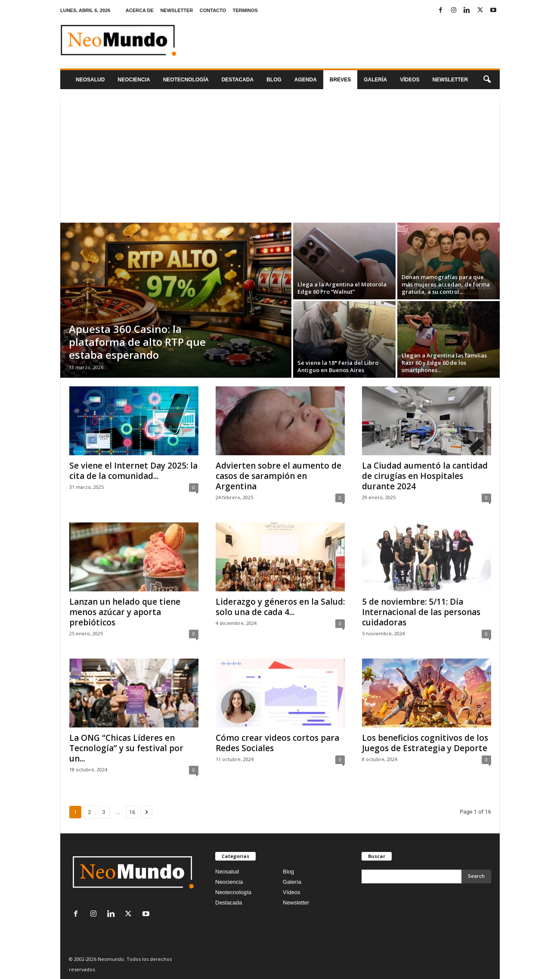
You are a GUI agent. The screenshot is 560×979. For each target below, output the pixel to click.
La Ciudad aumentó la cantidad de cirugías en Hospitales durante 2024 (425, 476)
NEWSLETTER (176, 10)
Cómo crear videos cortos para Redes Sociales (277, 743)
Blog (274, 80)
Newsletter (296, 903)
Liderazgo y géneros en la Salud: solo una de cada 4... (280, 607)
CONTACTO (213, 10)
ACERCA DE (140, 10)
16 (132, 812)
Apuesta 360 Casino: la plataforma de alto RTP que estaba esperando (137, 342)
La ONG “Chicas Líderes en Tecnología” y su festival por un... (126, 748)
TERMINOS (245, 10)
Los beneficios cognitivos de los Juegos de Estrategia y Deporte (425, 743)
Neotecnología (233, 892)
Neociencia (134, 80)
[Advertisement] (280, 158)
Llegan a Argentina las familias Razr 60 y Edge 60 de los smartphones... (444, 363)
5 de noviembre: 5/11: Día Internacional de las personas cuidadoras (421, 612)
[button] (487, 80)
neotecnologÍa (186, 80)
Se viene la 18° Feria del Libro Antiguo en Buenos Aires (338, 366)
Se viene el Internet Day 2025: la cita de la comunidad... (133, 471)
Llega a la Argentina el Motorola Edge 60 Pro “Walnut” (342, 288)
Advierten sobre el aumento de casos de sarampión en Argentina (278, 476)
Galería (375, 80)
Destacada (238, 80)
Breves (340, 80)
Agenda (306, 80)
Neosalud (90, 80)
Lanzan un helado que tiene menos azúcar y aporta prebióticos (125, 612)
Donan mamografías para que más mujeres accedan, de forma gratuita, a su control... (446, 284)
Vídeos (410, 80)
